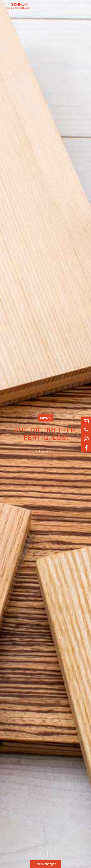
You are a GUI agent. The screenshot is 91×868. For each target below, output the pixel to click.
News (45, 418)
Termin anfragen (45, 864)
